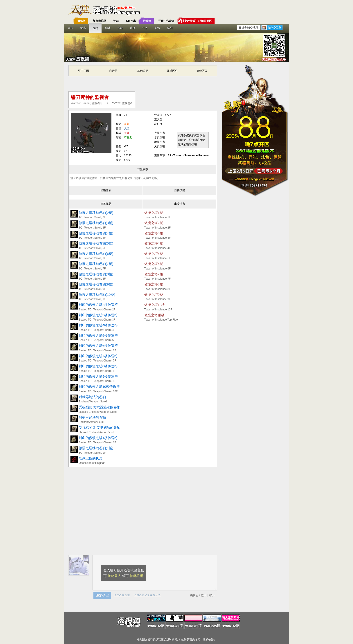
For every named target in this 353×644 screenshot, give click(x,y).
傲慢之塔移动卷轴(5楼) (96, 243)
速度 (133, 28)
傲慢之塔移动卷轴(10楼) (97, 295)
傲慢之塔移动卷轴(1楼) (96, 448)
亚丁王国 (84, 71)
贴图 (170, 28)
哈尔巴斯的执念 (91, 458)
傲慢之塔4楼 (154, 243)
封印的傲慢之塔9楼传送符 (98, 376)
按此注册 (137, 576)
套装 (108, 28)
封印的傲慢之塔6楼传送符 (98, 346)
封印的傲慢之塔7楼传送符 (98, 356)
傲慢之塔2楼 (154, 223)
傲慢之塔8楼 (154, 284)
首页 (71, 28)
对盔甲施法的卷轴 (92, 417)
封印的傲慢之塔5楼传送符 (98, 335)
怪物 (95, 28)
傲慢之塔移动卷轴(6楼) (96, 254)
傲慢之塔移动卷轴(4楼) (96, 233)
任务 (145, 28)
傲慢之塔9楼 (154, 295)
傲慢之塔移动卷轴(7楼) (96, 264)
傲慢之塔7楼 (154, 274)
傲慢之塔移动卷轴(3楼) (96, 223)
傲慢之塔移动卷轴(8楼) (96, 274)
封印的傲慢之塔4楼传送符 (98, 325)
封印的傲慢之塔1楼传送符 (98, 438)
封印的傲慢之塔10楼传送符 (99, 387)
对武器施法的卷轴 (92, 397)
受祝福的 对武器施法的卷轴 (100, 407)
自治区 (113, 71)
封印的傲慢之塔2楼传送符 (98, 305)
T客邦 (175, 10)
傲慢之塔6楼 (154, 264)
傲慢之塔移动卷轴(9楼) (96, 284)
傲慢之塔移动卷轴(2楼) (96, 213)
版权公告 (208, 640)
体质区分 (172, 71)
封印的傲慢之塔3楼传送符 (98, 315)
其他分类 (143, 71)
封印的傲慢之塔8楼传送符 (98, 366)
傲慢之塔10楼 (155, 305)
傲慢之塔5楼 (154, 254)
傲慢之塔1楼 (154, 213)
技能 (120, 28)
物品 (83, 28)
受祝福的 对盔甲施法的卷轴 (100, 427)
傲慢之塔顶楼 (154, 315)
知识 (157, 28)
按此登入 (114, 576)
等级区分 (202, 71)
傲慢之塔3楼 (154, 233)
